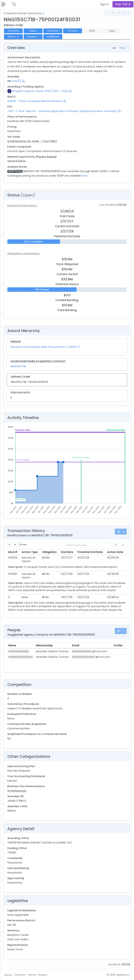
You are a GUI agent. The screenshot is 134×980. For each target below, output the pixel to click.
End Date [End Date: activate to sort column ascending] (67, 552)
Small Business (17, 791)
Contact (20, 975)
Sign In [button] (104, 4)
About (8, 975)
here (85, 176)
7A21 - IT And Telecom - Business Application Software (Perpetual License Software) (62, 111)
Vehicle (16, 341)
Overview (13, 31)
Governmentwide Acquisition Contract (38, 361)
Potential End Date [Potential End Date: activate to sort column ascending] (90, 552)
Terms (32, 975)
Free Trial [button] (123, 4)
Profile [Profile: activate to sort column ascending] (118, 645)
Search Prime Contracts (22, 13)
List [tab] (114, 48)
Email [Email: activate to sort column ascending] (76, 645)
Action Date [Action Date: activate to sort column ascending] (115, 552)
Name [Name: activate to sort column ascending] (12, 645)
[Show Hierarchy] (23, 81)
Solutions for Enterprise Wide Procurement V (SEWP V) (45, 347)
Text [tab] (122, 48)
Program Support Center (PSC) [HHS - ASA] (40, 91)
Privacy (43, 975)
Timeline (73, 31)
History (13, 37)
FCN (15, 81)
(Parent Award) (46, 157)
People (33, 37)
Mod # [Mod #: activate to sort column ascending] (13, 552)
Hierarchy (53, 31)
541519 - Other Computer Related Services (35, 101)
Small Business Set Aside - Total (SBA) (32, 141)
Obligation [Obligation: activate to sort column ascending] (49, 552)
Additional (53, 37)
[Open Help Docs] (43, 13)
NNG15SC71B (18, 366)
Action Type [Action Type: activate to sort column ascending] (30, 552)
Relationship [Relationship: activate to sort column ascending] (44, 645)
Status (33, 31)
